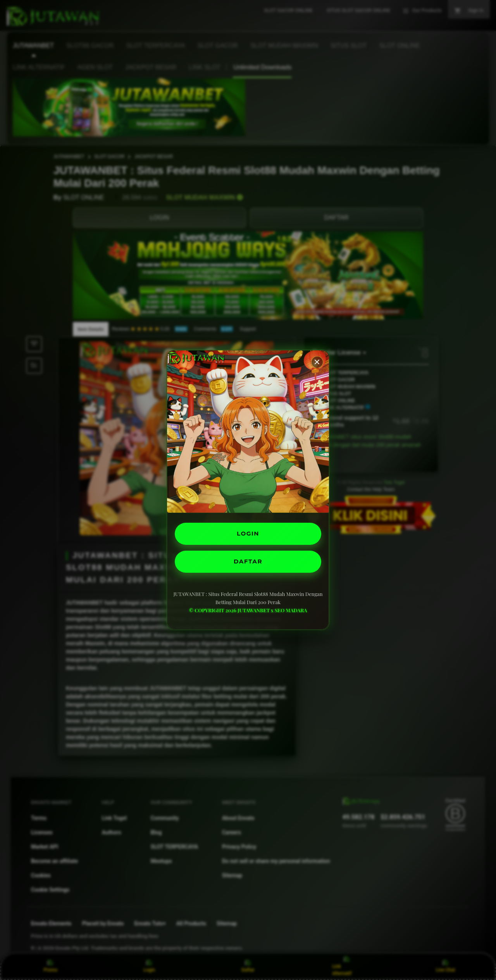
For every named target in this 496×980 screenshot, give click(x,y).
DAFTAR (248, 562)
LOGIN (248, 533)
